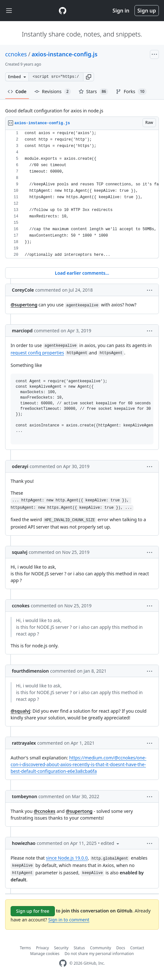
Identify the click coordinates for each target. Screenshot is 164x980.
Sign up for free (33, 911)
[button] (89, 77)
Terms (26, 948)
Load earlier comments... (82, 273)
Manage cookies (45, 954)
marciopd (22, 331)
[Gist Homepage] (63, 11)
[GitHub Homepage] (63, 963)
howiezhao (24, 843)
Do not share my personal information (99, 954)
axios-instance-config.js (64, 54)
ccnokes (16, 54)
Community (101, 948)
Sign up (147, 11)
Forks (131, 92)
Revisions (53, 92)
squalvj (20, 552)
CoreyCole (23, 290)
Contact (137, 948)
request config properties (37, 353)
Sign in (121, 11)
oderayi (20, 466)
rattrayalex (24, 743)
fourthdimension (30, 671)
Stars (94, 92)
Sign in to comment (69, 920)
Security (61, 948)
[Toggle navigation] (9, 11)
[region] (82, 194)
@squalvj (20, 711)
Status (79, 948)
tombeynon (25, 796)
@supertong (24, 305)
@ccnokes (45, 811)
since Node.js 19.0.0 (67, 858)
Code (17, 91)
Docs (121, 948)
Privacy (42, 948)
